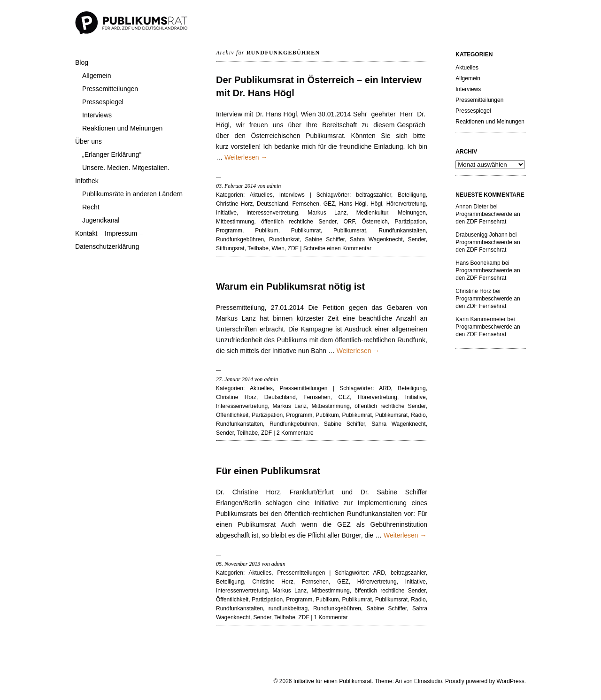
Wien (278, 248)
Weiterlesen (246, 157)
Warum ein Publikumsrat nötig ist (290, 286)
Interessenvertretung (272, 213)
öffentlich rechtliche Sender (299, 222)
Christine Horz (234, 204)
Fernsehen (306, 204)
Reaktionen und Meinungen (122, 128)
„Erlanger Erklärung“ (112, 154)
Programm (229, 231)
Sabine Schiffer (325, 239)
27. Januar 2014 (235, 379)
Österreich (374, 222)
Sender (417, 239)
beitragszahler (374, 195)
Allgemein (96, 76)
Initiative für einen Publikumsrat (333, 681)
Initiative (226, 213)
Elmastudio (428, 681)
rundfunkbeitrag (288, 608)
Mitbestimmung (235, 222)
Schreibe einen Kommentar (337, 248)
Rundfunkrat (284, 239)
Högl (376, 204)
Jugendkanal (101, 220)
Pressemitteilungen (110, 89)
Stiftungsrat (230, 248)
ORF (349, 222)
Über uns (89, 141)
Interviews (97, 115)
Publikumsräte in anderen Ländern (132, 194)
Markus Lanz (327, 213)
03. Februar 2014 (236, 186)
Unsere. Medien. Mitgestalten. (126, 168)
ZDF (293, 248)
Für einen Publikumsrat (268, 471)
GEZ (329, 204)
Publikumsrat (350, 231)
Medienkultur (372, 213)
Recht (91, 207)
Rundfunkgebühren (240, 239)
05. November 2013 (238, 564)
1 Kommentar (331, 617)
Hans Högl (353, 204)
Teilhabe (258, 248)
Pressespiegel (103, 102)
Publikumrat (306, 231)
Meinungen (412, 213)
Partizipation (410, 222)
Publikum (266, 231)
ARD (385, 388)
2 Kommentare (295, 433)
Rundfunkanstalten (402, 231)
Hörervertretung (406, 204)
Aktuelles (261, 195)
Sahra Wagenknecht (376, 239)
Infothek (87, 181)
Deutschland (273, 204)
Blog (82, 62)
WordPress (511, 681)
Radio (418, 415)
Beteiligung (412, 195)
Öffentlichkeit (232, 415)
